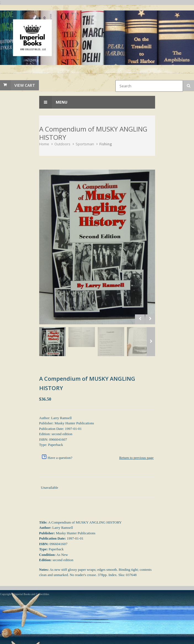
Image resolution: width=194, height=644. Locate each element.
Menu (53, 102)
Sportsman (85, 144)
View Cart (25, 85)
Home (44, 144)
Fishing (106, 144)
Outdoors (62, 144)
